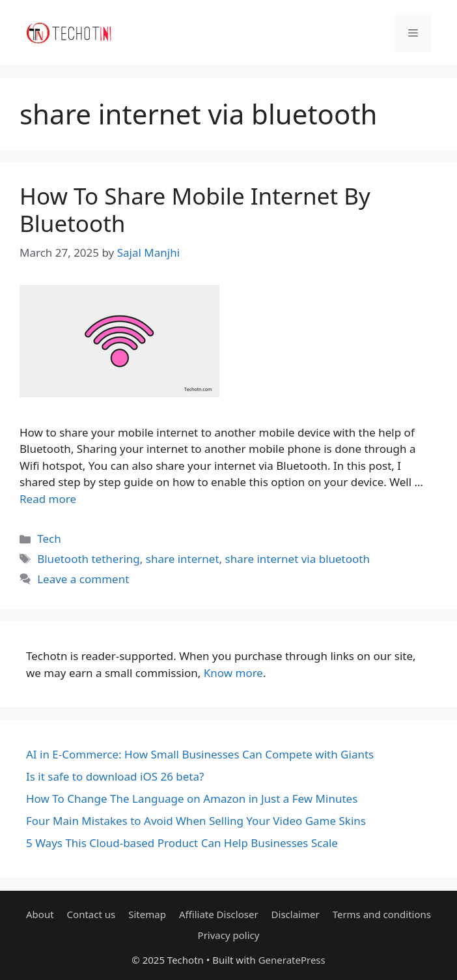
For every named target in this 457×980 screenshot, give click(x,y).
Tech (49, 539)
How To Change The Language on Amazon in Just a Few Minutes (192, 799)
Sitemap (147, 914)
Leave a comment (83, 579)
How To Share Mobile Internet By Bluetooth (195, 209)
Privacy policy (229, 935)
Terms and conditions (382, 914)
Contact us (91, 914)
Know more (233, 673)
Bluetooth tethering (89, 559)
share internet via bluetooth (298, 559)
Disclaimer (296, 914)
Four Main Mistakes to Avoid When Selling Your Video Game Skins (196, 821)
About (40, 914)
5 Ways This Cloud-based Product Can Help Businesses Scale (182, 843)
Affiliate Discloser (219, 914)
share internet (183, 559)
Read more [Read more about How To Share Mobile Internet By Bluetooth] (48, 499)
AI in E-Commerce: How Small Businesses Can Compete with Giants (200, 754)
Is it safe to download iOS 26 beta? (115, 776)
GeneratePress (292, 960)
